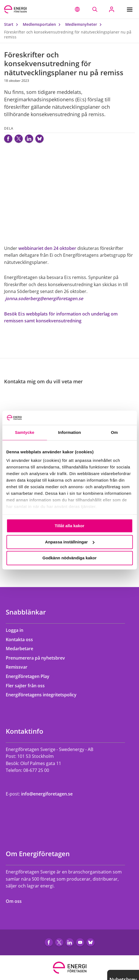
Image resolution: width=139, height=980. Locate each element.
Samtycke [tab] (25, 432)
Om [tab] (114, 432)
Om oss (16, 901)
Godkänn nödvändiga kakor (70, 558)
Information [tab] (70, 432)
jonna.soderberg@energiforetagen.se (44, 298)
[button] (77, 9)
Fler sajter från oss (28, 686)
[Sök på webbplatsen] (95, 9)
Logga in (17, 630)
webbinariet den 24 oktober (47, 248)
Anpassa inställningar (70, 542)
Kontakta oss (22, 640)
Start (12, 24)
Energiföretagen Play (30, 676)
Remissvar (19, 667)
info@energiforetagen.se (47, 794)
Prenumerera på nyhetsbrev (38, 658)
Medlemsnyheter (85, 24)
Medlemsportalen (43, 24)
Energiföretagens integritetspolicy (44, 695)
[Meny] (131, 9)
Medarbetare (22, 649)
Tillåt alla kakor (69, 526)
